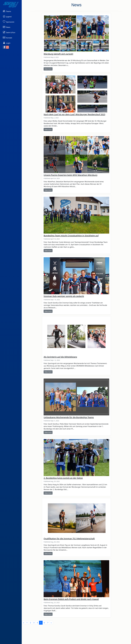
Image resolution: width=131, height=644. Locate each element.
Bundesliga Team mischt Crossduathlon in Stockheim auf (71, 236)
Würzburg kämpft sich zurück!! (58, 54)
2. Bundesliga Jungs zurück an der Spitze (63, 478)
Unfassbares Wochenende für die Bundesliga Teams (69, 417)
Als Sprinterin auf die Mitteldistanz (60, 357)
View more (48, 69)
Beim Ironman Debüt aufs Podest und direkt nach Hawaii (71, 599)
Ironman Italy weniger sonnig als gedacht (64, 296)
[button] (7, 11)
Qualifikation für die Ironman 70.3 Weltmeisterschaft (69, 539)
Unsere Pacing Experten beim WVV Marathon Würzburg (70, 175)
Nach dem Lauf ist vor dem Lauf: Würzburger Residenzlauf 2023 (74, 114)
